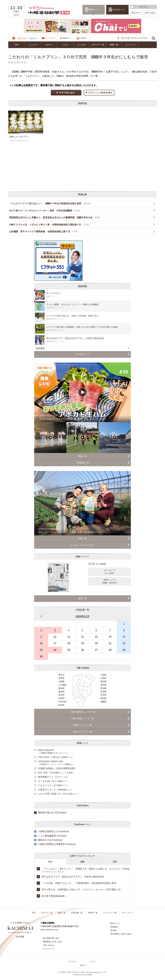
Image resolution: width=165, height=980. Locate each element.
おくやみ (82, 45)
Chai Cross (56, 757)
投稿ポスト (67, 38)
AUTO (83, 965)
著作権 (113, 930)
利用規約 (114, 927)
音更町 (61, 678)
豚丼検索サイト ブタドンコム (53, 777)
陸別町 (104, 698)
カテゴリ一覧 (98, 45)
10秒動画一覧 (82, 463)
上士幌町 (63, 685)
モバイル (72, 961)
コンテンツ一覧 (110, 913)
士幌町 (61, 681)
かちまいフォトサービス (83, 545)
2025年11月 (82, 616)
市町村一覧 (93, 913)
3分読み (81, 38)
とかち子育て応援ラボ (59, 794)
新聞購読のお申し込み (52, 942)
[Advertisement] (57, 166)
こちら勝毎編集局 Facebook (52, 836)
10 (55, 637)
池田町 (104, 685)
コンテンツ (130, 45)
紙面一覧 (114, 45)
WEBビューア (110, 581)
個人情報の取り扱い (51, 938)
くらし (65, 45)
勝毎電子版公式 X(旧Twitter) (52, 813)
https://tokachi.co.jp (49, 930)
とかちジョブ (53, 785)
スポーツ (49, 45)
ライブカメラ (51, 38)
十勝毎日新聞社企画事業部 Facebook (57, 844)
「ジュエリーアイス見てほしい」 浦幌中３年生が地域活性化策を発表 (50, 203)
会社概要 (20, 937)
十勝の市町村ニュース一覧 (82, 712)
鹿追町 (61, 688)
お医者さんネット (56, 790)
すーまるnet (54, 781)
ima (56, 773)
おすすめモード (117, 10)
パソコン (93, 961)
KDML (89, 975)
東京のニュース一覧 (83, 732)
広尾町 (104, 678)
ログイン (143, 7)
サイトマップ (128, 913)
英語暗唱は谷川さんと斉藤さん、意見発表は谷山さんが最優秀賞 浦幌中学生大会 (55, 217)
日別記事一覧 (77, 913)
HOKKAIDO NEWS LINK (56, 763)
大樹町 (104, 675)
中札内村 (63, 702)
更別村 (61, 705)
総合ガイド (137, 13)
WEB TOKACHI (53, 751)
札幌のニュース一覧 (83, 725)
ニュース (33, 45)
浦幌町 (104, 702)
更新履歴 (40, 348)
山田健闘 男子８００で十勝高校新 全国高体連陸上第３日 (43, 231)
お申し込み (150, 13)
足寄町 (104, 695)
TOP (17, 45)
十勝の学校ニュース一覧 (83, 719)
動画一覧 (82, 456)
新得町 (61, 692)
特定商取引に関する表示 (121, 934)
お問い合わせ (49, 945)
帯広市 (61, 675)
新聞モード (94, 10)
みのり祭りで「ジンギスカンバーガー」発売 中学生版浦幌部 (44, 211)
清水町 (61, 695)
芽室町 (61, 698)
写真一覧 (82, 539)
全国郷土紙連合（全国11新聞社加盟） (57, 768)
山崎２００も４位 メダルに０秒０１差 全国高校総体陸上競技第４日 (49, 225)
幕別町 (104, 681)
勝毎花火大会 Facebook (50, 840)
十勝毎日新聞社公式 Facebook (53, 831)
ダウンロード (110, 572)
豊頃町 (104, 688)
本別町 (104, 692)
